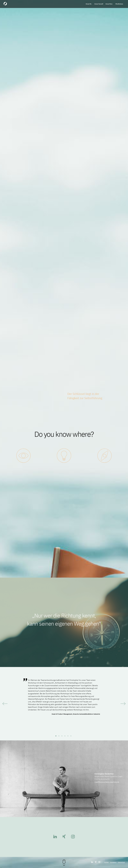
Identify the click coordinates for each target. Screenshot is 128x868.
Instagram (73, 837)
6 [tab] (71, 737)
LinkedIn (55, 837)
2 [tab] (59, 737)
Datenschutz (121, 862)
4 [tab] (65, 737)
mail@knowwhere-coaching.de (107, 782)
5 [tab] (68, 737)
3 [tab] (62, 737)
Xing (64, 837)
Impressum (113, 862)
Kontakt (106, 862)
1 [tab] (56, 737)
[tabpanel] (64, 697)
